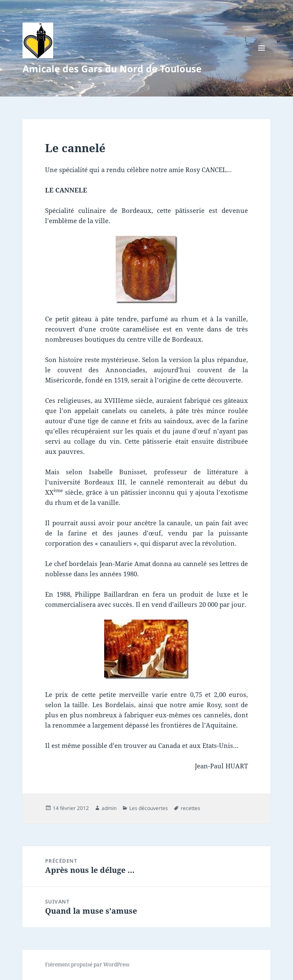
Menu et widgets (262, 57)
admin (109, 808)
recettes (191, 808)
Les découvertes (149, 808)
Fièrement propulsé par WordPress (87, 964)
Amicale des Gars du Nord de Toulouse (112, 68)
